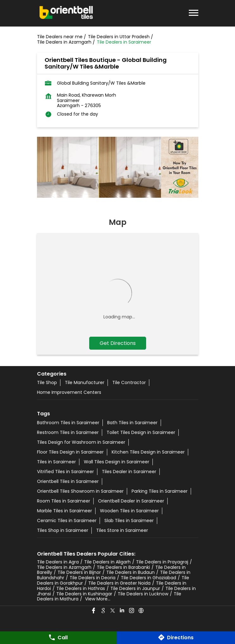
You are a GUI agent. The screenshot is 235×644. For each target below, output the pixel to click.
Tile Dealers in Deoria (93, 578)
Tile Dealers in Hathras (81, 588)
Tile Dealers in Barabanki (123, 567)
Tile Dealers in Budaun (130, 572)
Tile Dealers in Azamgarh (64, 567)
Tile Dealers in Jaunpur (135, 588)
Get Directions (118, 343)
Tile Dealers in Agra (58, 562)
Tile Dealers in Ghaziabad (148, 578)
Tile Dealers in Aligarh (107, 562)
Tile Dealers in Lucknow (143, 594)
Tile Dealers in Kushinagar (84, 594)
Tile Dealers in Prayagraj (162, 562)
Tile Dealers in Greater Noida (119, 583)
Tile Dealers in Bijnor (79, 572)
